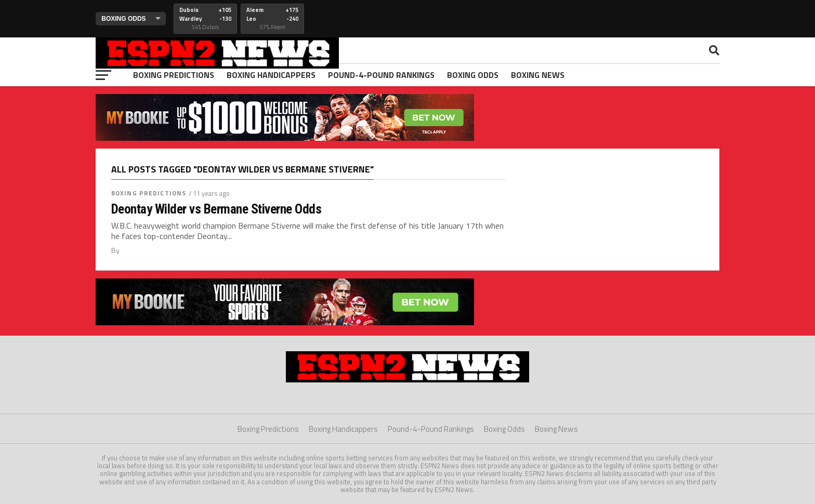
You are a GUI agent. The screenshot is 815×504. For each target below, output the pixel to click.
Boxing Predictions (174, 75)
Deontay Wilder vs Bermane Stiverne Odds (216, 209)
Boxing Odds (473, 75)
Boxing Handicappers (271, 75)
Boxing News (538, 75)
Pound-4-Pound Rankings (381, 75)
